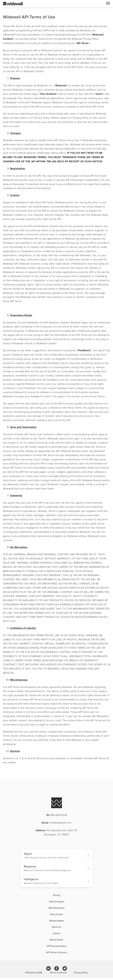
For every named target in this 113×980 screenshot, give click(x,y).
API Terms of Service (56, 952)
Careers (57, 933)
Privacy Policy (81, 972)
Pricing (57, 895)
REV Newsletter (57, 908)
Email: (56, 823)
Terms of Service (58, 972)
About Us (56, 927)
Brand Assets (56, 940)
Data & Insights (57, 901)
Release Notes (56, 921)
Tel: (56, 815)
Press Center (56, 914)
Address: (56, 832)
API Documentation (57, 946)
